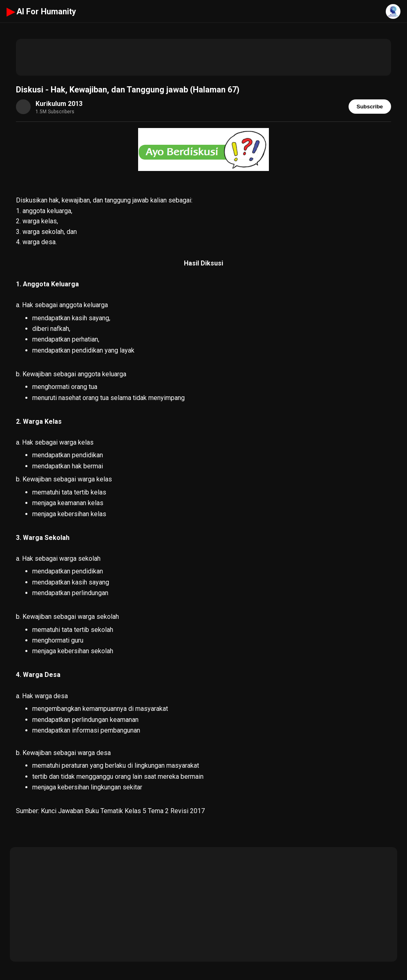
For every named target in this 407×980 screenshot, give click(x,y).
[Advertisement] (203, 57)
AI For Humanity (41, 11)
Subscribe (370, 107)
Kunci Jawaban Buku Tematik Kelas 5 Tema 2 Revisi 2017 (123, 811)
